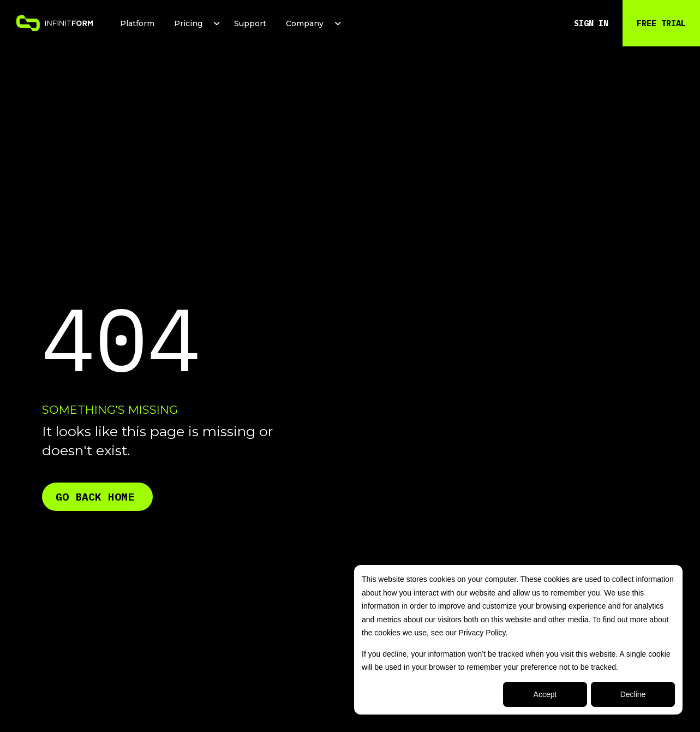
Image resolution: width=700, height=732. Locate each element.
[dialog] (518, 640)
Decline (633, 694)
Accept (545, 694)
